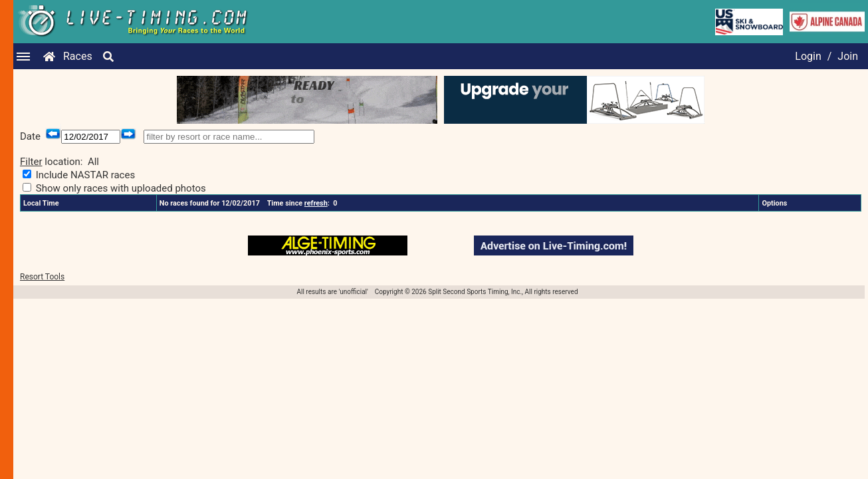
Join (848, 56)
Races (78, 56)
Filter (31, 162)
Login (808, 56)
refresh (316, 203)
